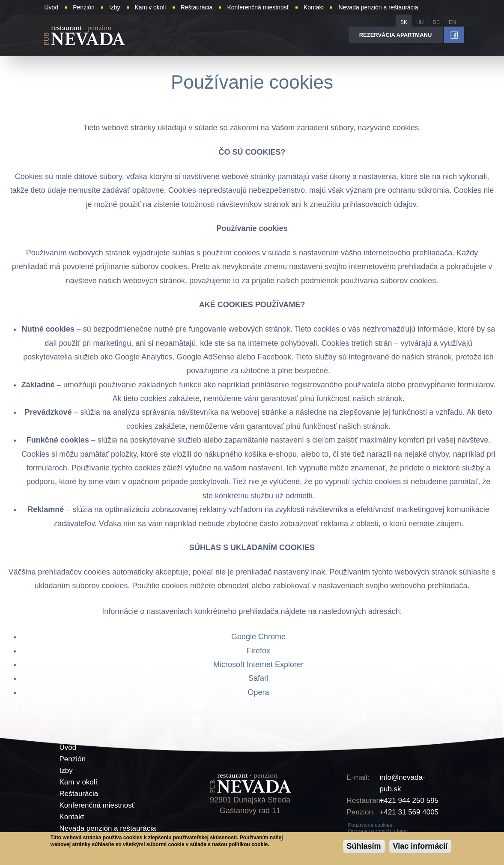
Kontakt (72, 817)
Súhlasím (364, 846)
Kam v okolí (79, 782)
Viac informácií (420, 846)
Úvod (68, 747)
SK (404, 22)
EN (452, 22)
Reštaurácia (79, 794)
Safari (258, 678)
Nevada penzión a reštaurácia (108, 828)
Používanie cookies (252, 82)
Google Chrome (258, 637)
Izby (66, 771)
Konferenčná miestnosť (97, 805)
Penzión (73, 759)
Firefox (258, 651)
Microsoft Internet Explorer (258, 664)
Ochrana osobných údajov (378, 831)
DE (436, 22)
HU (420, 22)
